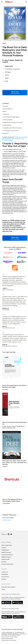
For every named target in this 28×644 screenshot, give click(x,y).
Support (4, 569)
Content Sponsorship (7, 564)
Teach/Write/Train (7, 545)
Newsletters (5, 574)
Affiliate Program (6, 557)
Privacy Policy (5, 577)
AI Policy (4, 579)
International (6, 584)
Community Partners (7, 555)
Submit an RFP (5, 559)
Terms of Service (5, 637)
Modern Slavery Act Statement (9, 640)
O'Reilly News (5, 550)
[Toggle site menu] (2, 2)
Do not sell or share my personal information (12, 629)
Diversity (4, 562)
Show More (5, 133)
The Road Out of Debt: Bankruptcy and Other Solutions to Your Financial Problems (15, 139)
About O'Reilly (6, 542)
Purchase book (6, 520)
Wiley (7, 81)
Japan (3, 589)
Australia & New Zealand (8, 587)
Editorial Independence (7, 639)
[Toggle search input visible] (26, 2)
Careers (4, 548)
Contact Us (5, 572)
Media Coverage (6, 552)
